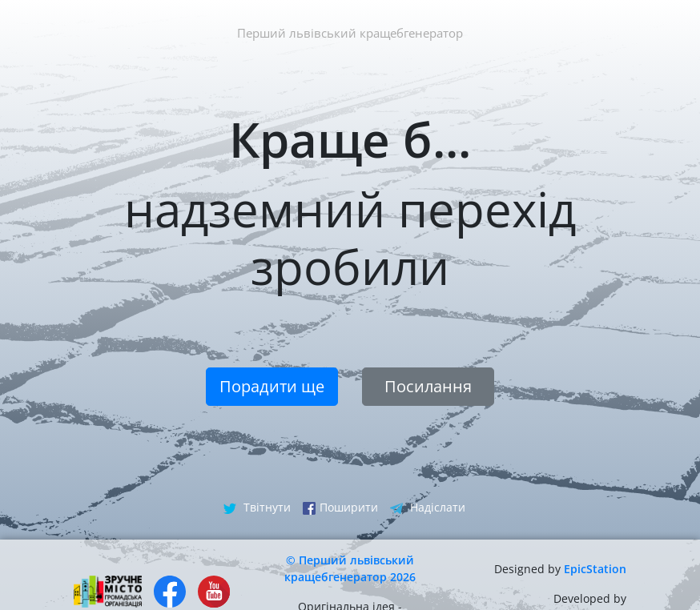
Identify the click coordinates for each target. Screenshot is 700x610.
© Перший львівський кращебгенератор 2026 (350, 568)
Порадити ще (272, 386)
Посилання (428, 386)
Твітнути (257, 507)
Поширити (340, 507)
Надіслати (428, 507)
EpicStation (595, 569)
